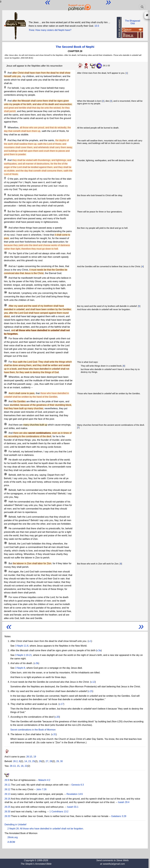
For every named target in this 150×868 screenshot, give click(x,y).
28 (51, 761)
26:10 (29, 757)
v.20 (57, 717)
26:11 (7, 785)
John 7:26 (41, 789)
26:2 (15, 761)
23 (30, 761)
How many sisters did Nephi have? (53, 30)
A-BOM (11, 842)
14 (26, 761)
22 (26, 766)
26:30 (7, 812)
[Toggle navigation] (142, 7)
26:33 (7, 816)
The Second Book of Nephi (75, 47)
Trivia (31, 30)
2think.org (13, 837)
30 (62, 761)
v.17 (61, 704)
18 (22, 766)
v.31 (54, 734)
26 (40, 761)
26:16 (7, 799)
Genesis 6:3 (78, 785)
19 (35, 757)
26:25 (7, 807)
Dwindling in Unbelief (15, 825)
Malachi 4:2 (44, 780)
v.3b (36, 663)
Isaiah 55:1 (73, 807)
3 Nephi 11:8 (22, 646)
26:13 (13, 766)
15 (18, 766)
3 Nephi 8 (20, 668)
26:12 (7, 789)
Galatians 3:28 (119, 816)
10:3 (97, 26)
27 (47, 761)
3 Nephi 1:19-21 (23, 655)
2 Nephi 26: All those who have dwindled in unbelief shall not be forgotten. (46, 829)
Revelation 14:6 (75, 794)
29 (58, 761)
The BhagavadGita (133, 22)
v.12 (93, 682)
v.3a (99, 650)
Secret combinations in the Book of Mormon (33, 730)
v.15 (90, 691)
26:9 (7, 780)
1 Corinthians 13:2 (59, 812)
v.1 (90, 641)
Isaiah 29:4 (124, 802)
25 (33, 761)
